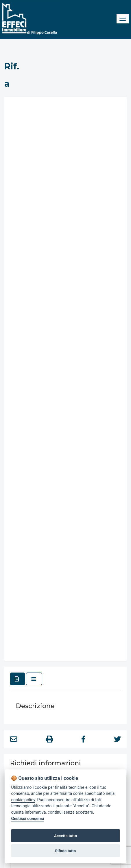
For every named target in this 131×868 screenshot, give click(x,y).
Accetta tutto (65, 836)
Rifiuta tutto (66, 851)
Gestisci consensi (27, 819)
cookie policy (23, 800)
